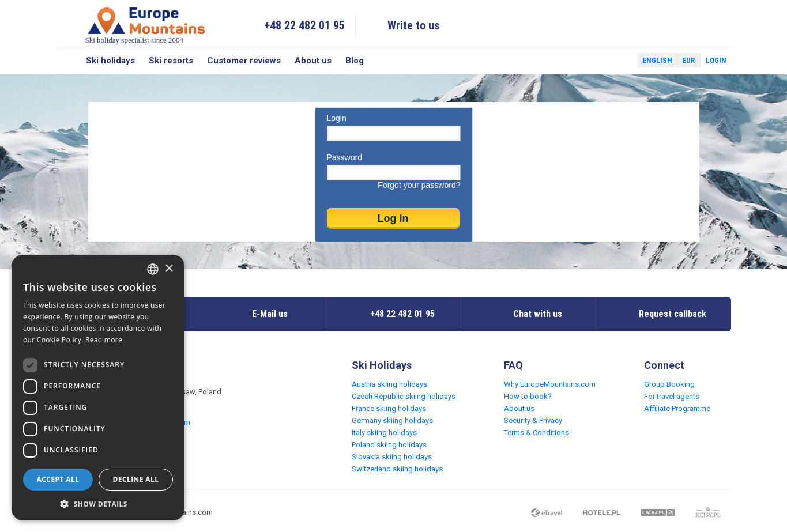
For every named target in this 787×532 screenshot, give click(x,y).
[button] (98, 503)
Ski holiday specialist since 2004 (146, 25)
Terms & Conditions (536, 433)
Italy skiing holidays (384, 433)
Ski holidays (110, 61)
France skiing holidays (389, 408)
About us (313, 61)
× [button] (169, 269)
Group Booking (669, 384)
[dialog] (98, 388)
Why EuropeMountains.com (550, 384)
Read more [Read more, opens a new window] (104, 340)
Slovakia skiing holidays (392, 457)
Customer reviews (244, 61)
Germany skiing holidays (392, 420)
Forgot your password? (419, 185)
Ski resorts (171, 61)
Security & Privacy (533, 420)
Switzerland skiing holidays (397, 469)
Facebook (601, 61)
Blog (355, 61)
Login (716, 60)
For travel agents (672, 396)
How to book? (528, 396)
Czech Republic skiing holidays (404, 396)
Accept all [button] (58, 479)
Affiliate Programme (677, 408)
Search (68, 61)
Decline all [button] (136, 479)
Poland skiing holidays (389, 445)
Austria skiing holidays (389, 384)
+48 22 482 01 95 (304, 25)
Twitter (618, 61)
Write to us (414, 25)
